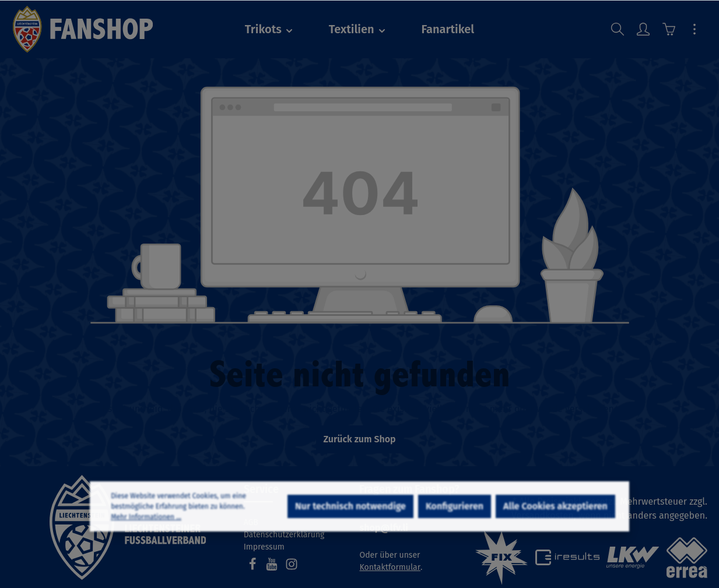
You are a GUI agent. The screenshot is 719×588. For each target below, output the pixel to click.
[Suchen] (618, 29)
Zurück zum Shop (359, 439)
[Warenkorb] (669, 29)
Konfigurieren (455, 538)
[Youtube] (273, 568)
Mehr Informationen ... (146, 549)
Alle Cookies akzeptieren (555, 538)
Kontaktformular (390, 567)
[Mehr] (695, 29)
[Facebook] (254, 568)
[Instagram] (292, 568)
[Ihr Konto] (643, 29)
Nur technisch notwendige (350, 538)
